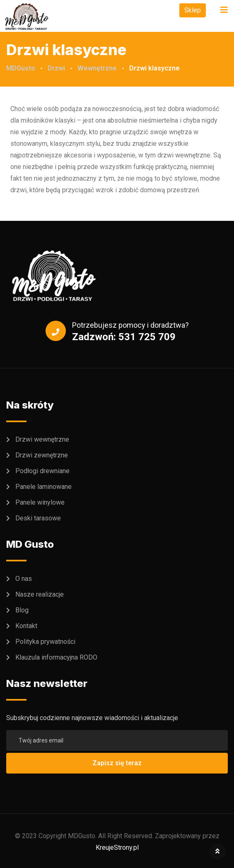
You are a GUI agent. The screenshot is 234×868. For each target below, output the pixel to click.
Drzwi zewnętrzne (42, 455)
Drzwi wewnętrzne (42, 439)
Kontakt (26, 626)
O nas (24, 579)
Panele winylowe (40, 502)
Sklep (193, 10)
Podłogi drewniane (42, 471)
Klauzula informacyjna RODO (56, 657)
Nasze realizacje (40, 594)
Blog (22, 610)
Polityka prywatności (45, 642)
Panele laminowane (43, 487)
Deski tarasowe (38, 518)
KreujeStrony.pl (117, 847)
